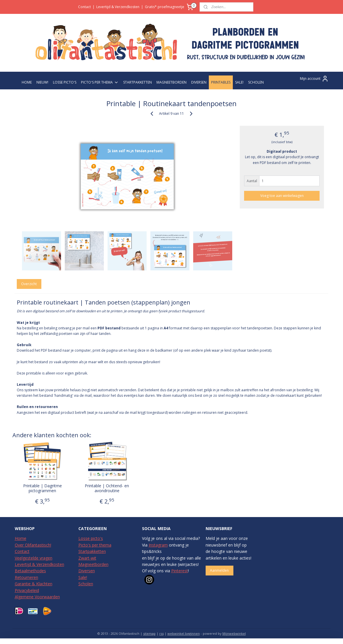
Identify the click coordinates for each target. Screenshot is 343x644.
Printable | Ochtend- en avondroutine (107, 488)
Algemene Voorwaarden (37, 597)
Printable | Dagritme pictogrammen (43, 488)
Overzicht (29, 284)
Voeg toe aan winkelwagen (282, 196)
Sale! (83, 577)
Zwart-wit (87, 558)
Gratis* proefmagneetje (165, 7)
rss (162, 633)
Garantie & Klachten (34, 584)
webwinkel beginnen (184, 633)
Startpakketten (92, 551)
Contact (84, 7)
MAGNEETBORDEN (171, 82)
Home (21, 538)
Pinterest (180, 571)
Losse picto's (91, 538)
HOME (27, 82)
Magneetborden (93, 564)
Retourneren (26, 577)
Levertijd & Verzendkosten (118, 7)
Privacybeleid (27, 590)
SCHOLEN (256, 82)
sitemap (149, 633)
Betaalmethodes (30, 571)
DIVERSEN (199, 82)
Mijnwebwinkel (234, 633)
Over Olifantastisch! (33, 545)
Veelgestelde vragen (34, 558)
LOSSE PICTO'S (65, 82)
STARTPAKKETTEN (138, 82)
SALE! (239, 82)
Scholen (86, 584)
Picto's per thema (95, 545)
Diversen (87, 571)
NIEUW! (42, 82)
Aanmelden (219, 570)
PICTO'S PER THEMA (100, 82)
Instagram (158, 545)
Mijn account (314, 79)
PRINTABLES (221, 82)
